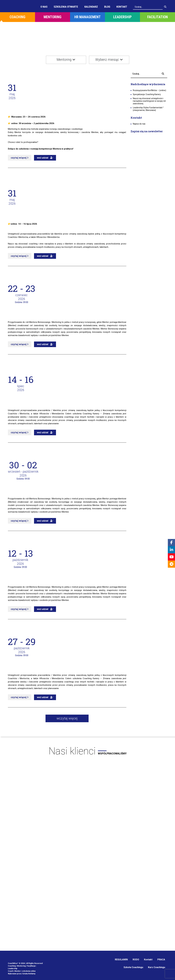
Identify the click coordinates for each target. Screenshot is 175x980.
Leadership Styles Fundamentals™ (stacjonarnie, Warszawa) (148, 109)
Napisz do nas (139, 124)
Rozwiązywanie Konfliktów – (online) (149, 90)
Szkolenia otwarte (66, 7)
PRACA (161, 960)
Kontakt (122, 7)
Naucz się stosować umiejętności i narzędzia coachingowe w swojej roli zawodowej (149, 101)
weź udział (45, 158)
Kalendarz (91, 7)
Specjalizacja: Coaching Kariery (147, 94)
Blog (107, 7)
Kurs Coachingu (157, 967)
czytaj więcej (20, 158)
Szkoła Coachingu (133, 967)
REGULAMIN (121, 960)
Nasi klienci (88, 751)
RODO (136, 960)
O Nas (44, 7)
